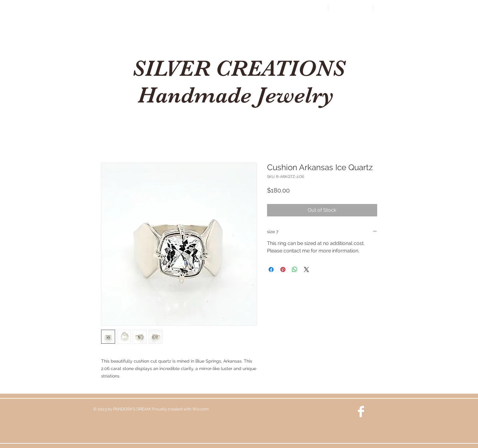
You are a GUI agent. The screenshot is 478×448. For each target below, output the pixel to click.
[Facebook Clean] (361, 412)
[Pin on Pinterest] (283, 269)
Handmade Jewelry (239, 95)
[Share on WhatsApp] (295, 269)
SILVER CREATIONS (239, 68)
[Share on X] (306, 269)
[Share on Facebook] (271, 269)
